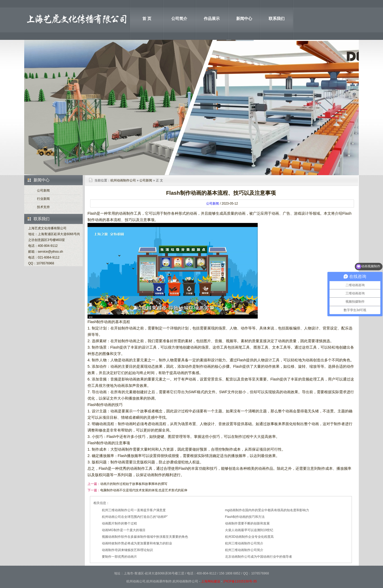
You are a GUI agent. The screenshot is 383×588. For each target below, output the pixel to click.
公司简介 (179, 18)
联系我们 (277, 18)
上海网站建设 (211, 581)
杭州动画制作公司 (123, 180)
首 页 (147, 18)
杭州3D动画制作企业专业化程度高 (249, 537)
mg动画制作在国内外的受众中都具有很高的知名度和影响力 (267, 510)
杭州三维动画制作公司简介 (244, 543)
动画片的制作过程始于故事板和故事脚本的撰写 (134, 484)
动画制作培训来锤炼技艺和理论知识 (127, 550)
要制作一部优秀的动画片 (119, 557)
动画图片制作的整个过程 (119, 523)
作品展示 (212, 18)
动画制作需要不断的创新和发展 (247, 523)
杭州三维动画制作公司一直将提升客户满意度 (134, 510)
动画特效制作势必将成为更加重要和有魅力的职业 (137, 543)
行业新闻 (43, 199)
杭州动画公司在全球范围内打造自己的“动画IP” (135, 517)
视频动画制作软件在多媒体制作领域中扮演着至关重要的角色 (145, 537)
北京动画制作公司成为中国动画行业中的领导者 (259, 557)
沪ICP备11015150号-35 (240, 581)
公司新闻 (43, 191)
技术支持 (43, 207)
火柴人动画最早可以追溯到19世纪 (249, 530)
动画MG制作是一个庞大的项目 (124, 530)
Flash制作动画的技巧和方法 (245, 517)
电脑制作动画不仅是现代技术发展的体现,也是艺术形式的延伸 (144, 490)
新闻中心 (244, 18)
